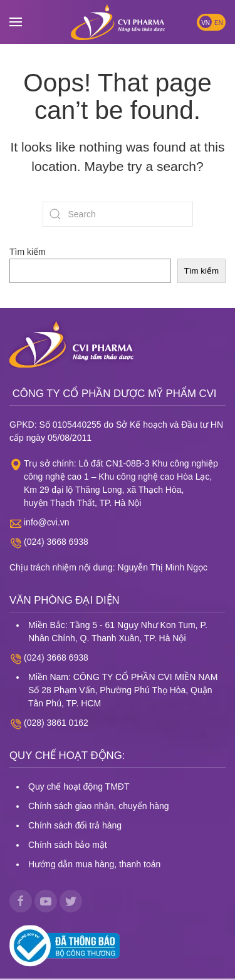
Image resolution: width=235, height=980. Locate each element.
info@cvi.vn (47, 522)
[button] (16, 22)
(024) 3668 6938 (56, 542)
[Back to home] (118, 22)
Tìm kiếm (28, 252)
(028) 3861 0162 (56, 723)
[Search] (118, 214)
